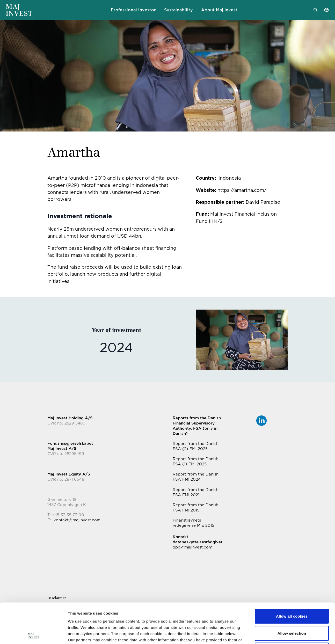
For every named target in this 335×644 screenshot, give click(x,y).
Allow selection (292, 593)
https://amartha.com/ (242, 190)
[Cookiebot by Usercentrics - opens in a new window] (34, 634)
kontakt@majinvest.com (77, 520)
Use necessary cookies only (292, 610)
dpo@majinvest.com (192, 547)
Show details (272, 634)
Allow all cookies (292, 576)
